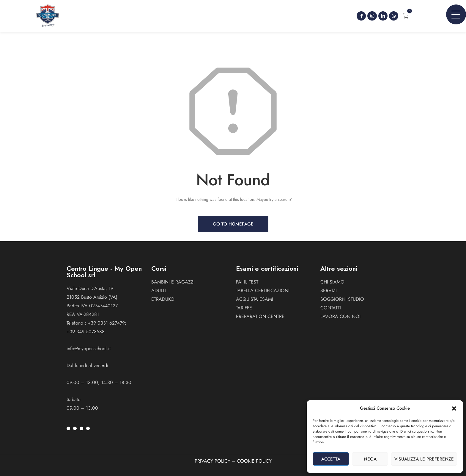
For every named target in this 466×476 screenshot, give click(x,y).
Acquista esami (255, 299)
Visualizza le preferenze (424, 459)
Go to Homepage (233, 224)
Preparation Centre (260, 316)
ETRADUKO (163, 299)
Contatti (331, 308)
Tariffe (244, 308)
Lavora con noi (340, 316)
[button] (454, 408)
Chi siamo (332, 282)
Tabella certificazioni (263, 291)
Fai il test (247, 282)
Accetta (331, 459)
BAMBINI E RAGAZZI (173, 282)
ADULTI (159, 291)
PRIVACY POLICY (212, 461)
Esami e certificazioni (267, 268)
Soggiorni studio (342, 299)
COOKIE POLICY (254, 461)
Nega (370, 459)
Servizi (329, 291)
